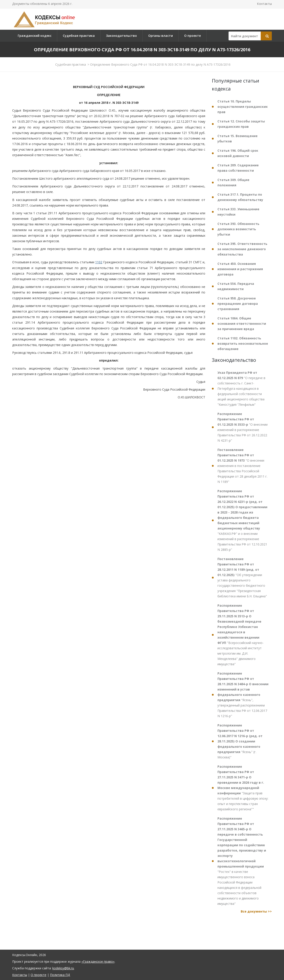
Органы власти (161, 36)
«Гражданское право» (98, 961)
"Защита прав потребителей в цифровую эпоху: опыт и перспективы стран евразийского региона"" (243, 788)
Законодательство (121, 36)
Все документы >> (256, 911)
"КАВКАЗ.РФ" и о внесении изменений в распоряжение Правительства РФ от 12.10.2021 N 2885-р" (242, 520)
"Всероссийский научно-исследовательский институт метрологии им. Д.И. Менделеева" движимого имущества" (241, 635)
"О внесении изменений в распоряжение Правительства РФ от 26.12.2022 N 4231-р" (243, 427)
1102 (99, 262)
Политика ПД (60, 975)
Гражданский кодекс (35, 36)
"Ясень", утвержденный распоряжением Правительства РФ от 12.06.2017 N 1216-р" (243, 695)
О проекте (192, 36)
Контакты (264, 4)
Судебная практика (79, 36)
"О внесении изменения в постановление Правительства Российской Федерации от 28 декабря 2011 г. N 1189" (242, 466)
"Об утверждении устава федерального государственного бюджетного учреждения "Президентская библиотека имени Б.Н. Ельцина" (242, 578)
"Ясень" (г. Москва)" (240, 741)
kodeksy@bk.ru (63, 968)
